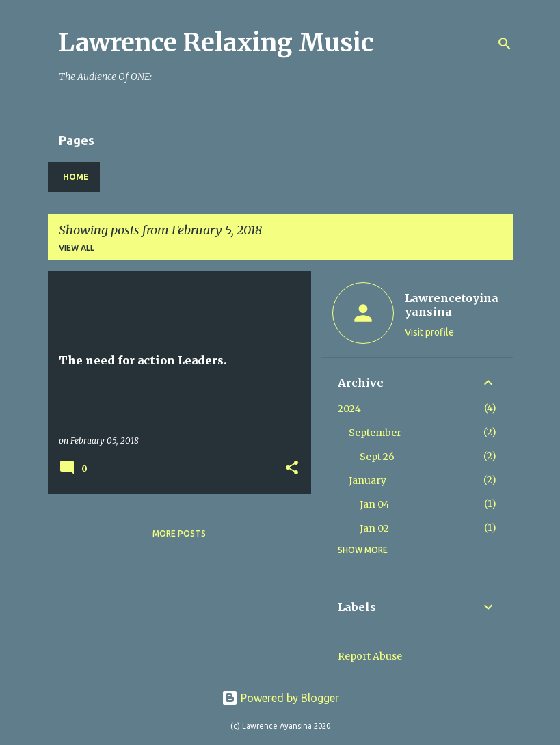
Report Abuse (370, 656)
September (375, 433)
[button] (292, 469)
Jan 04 (375, 504)
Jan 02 (374, 528)
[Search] (505, 44)
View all (77, 248)
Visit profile (429, 332)
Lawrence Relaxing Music (216, 43)
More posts (179, 533)
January (368, 480)
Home (76, 177)
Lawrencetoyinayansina (452, 305)
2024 (349, 409)
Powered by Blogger (280, 698)
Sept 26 (377, 457)
